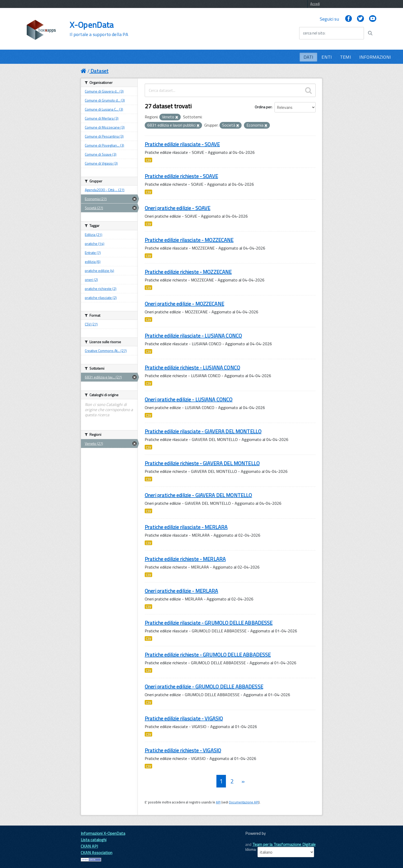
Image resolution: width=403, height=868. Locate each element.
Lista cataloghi (94, 840)
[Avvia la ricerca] (370, 33)
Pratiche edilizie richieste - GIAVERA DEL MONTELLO (202, 463)
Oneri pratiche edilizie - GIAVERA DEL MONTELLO (198, 495)
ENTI (327, 57)
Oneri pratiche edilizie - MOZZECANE (184, 304)
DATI (309, 57)
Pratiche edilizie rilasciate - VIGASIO (184, 718)
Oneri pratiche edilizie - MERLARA (181, 591)
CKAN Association (97, 853)
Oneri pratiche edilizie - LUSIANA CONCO (189, 399)
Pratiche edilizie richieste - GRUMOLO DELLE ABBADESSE (208, 655)
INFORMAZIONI (375, 57)
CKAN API (89, 846)
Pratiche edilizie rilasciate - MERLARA (186, 527)
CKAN (254, 839)
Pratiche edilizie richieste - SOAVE (181, 176)
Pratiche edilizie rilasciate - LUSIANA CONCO (193, 336)
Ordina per (263, 107)
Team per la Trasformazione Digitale (284, 844)
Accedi (315, 4)
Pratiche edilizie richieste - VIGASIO (183, 750)
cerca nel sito (314, 33)
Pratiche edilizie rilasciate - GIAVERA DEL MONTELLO (203, 431)
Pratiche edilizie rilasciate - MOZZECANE (189, 240)
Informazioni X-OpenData (103, 833)
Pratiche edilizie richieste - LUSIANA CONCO (192, 367)
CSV (148, 160)
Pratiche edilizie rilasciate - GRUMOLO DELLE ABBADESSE (209, 623)
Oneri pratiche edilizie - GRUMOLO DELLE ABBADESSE (204, 687)
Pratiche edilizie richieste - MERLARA (185, 559)
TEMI (346, 57)
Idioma (250, 849)
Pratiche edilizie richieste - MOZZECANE (188, 272)
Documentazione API (244, 802)
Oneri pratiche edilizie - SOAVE (177, 208)
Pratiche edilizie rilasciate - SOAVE (182, 144)
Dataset (99, 71)
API (218, 802)
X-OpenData (99, 29)
